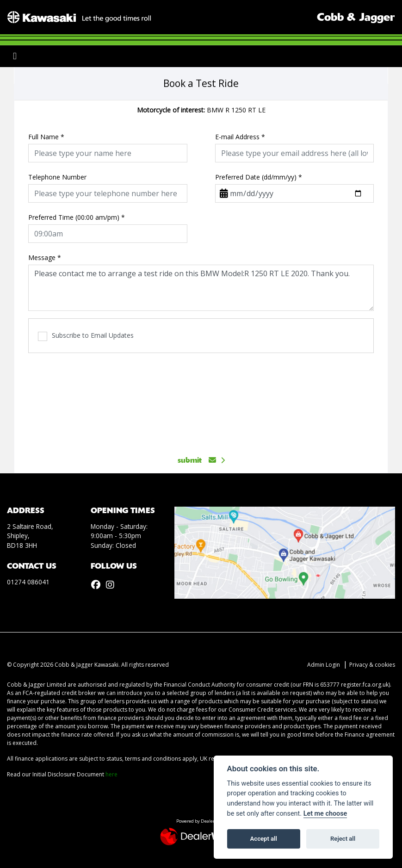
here (111, 774)
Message (45, 257)
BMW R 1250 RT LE (201, 110)
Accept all (264, 839)
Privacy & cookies (372, 665)
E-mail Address (240, 137)
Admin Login (324, 665)
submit (197, 460)
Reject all (343, 839)
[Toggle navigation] (15, 56)
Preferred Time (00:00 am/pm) (77, 217)
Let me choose (325, 814)
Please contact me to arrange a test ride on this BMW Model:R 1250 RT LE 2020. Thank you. (201, 288)
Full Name (46, 137)
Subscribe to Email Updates (86, 336)
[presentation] (201, 399)
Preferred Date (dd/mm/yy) (259, 177)
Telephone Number (57, 177)
